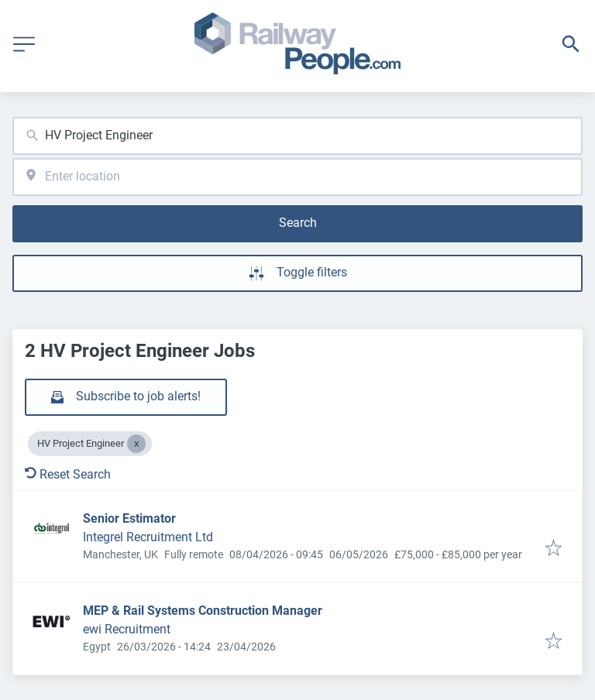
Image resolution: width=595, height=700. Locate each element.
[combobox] (297, 136)
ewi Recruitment (127, 629)
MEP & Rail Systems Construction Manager (203, 611)
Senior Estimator (129, 518)
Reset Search (68, 474)
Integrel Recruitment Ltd (148, 537)
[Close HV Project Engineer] (136, 444)
